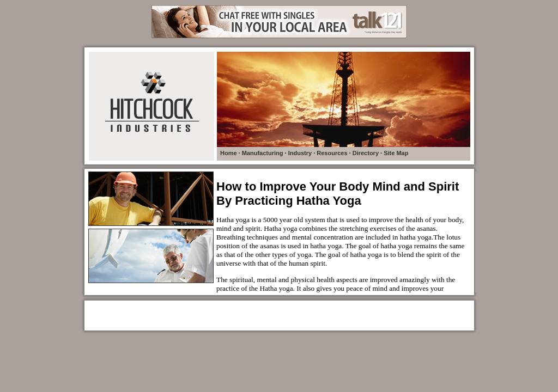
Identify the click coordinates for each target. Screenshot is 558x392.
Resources (332, 153)
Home (229, 153)
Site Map (396, 153)
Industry (300, 153)
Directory (366, 153)
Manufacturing (263, 153)
